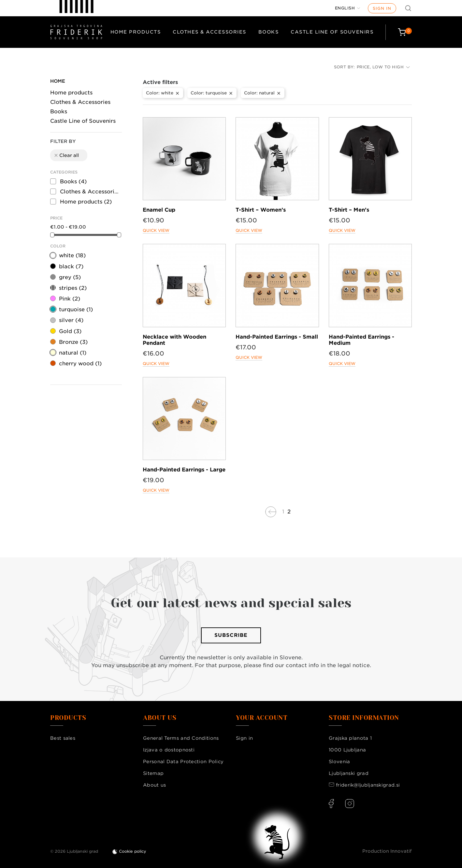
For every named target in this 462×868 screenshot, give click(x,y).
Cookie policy (133, 851)
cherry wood (80, 364)
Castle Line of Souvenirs (332, 32)
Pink (70, 299)
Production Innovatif (387, 851)
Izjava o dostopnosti (169, 750)
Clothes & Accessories (209, 32)
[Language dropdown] (348, 8)
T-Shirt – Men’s (349, 210)
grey (70, 277)
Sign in (382, 8)
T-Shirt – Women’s (261, 210)
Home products (136, 32)
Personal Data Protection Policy (183, 762)
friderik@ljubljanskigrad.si (368, 785)
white (72, 255)
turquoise (76, 309)
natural (73, 353)
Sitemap (153, 773)
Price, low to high (383, 67)
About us (154, 785)
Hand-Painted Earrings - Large (184, 470)
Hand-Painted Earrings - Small (277, 337)
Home (58, 81)
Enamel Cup (159, 210)
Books (269, 32)
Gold (70, 331)
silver (71, 320)
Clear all (66, 155)
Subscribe (231, 635)
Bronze (73, 342)
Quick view (156, 230)
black (71, 266)
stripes (73, 288)
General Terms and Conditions (181, 738)
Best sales (63, 738)
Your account (262, 718)
